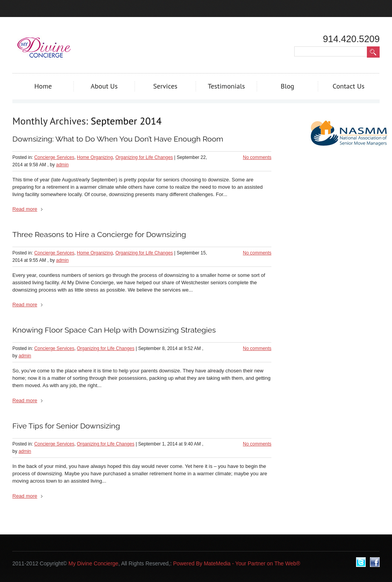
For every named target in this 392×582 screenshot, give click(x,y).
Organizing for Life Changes (144, 157)
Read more (25, 209)
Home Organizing (95, 157)
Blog (287, 86)
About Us (104, 86)
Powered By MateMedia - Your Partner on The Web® (237, 563)
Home (43, 86)
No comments (257, 157)
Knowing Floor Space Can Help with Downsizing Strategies (114, 330)
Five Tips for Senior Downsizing (66, 426)
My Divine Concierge (93, 563)
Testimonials (226, 86)
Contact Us (349, 86)
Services (165, 86)
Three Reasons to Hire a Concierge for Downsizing (99, 235)
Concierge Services (54, 157)
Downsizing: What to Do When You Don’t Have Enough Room (118, 139)
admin (62, 165)
